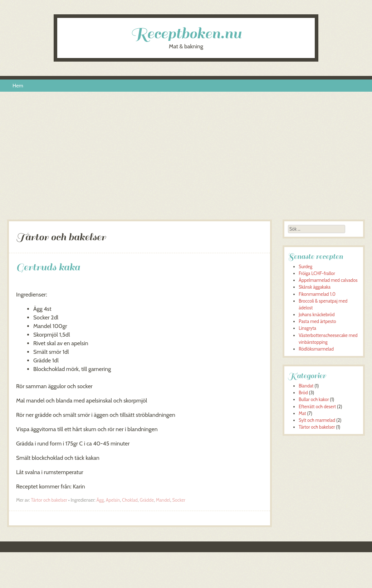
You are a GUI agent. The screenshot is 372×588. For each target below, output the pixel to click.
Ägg (100, 500)
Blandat (306, 386)
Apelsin (113, 500)
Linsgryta (307, 328)
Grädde (147, 500)
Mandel (163, 500)
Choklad (130, 500)
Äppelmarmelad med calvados (328, 280)
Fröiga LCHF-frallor (317, 273)
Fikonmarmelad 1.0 (317, 294)
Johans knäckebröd (317, 315)
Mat (302, 413)
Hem (18, 86)
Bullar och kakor (314, 399)
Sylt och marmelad (317, 420)
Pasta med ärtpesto (317, 321)
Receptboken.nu (186, 33)
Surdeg (305, 267)
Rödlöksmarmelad (316, 349)
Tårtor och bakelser (49, 500)
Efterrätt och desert (317, 407)
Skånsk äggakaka (315, 287)
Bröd (303, 393)
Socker (179, 500)
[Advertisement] (186, 159)
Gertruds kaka (48, 267)
